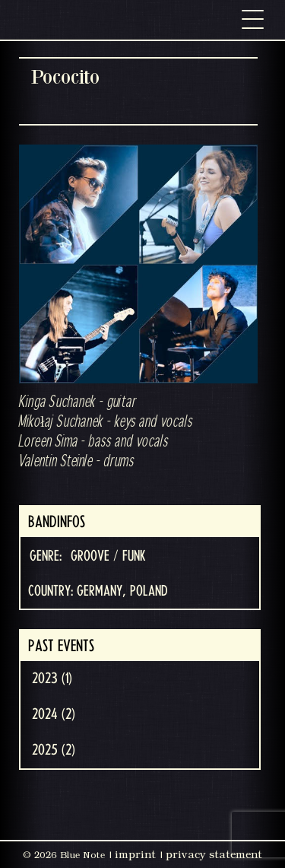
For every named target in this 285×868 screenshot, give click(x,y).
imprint (135, 854)
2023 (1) (52, 679)
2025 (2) (54, 750)
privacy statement (214, 854)
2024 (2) (54, 714)
